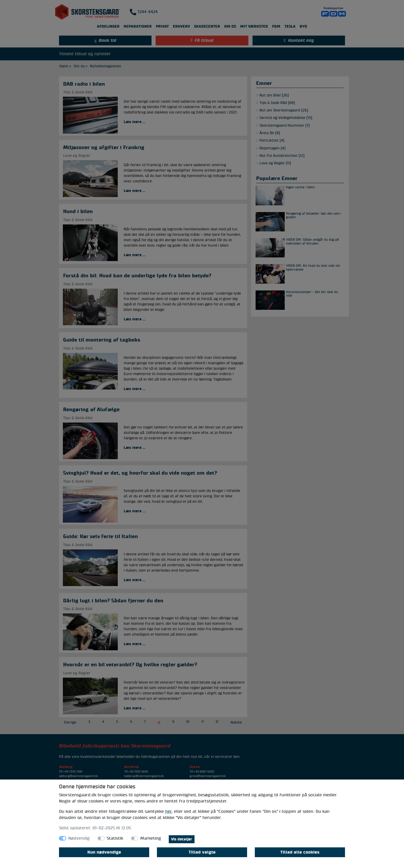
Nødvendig (79, 838)
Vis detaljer (182, 839)
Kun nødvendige (104, 852)
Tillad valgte (202, 852)
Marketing (151, 838)
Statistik (115, 838)
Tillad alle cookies (300, 852)
